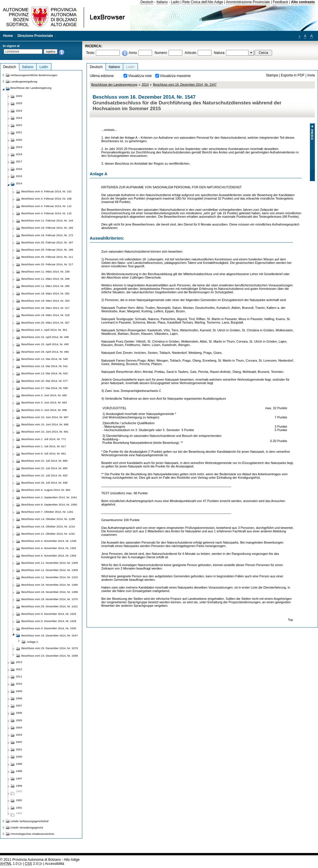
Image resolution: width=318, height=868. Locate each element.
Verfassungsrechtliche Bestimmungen (34, 75)
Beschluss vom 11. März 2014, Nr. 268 (45, 279)
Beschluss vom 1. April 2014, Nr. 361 (44, 330)
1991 (19, 808)
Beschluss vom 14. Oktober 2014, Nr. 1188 (48, 519)
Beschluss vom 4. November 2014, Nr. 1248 (49, 541)
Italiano (162, 2)
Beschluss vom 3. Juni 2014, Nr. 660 (44, 395)
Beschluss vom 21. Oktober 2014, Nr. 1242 (48, 534)
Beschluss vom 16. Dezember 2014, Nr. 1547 (185, 84)
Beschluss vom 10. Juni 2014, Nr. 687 (45, 417)
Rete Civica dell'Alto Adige (203, 2)
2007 (19, 706)
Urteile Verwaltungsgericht (27, 827)
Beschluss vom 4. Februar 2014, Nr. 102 (46, 191)
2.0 (31, 864)
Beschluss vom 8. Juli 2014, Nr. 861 (44, 453)
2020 (19, 140)
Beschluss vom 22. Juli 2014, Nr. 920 (44, 475)
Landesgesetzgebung (24, 81)
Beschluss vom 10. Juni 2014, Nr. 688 (45, 424)
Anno (133, 53)
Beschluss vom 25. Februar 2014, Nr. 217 (47, 264)
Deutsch (147, 2)
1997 (19, 778)
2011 (19, 676)
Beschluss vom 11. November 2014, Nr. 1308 (50, 563)
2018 (19, 154)
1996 (19, 786)
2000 (19, 757)
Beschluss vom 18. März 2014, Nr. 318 (45, 315)
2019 (19, 147)
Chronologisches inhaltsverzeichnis (32, 834)
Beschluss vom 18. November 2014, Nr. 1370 (50, 599)
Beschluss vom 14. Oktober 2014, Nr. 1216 (48, 526)
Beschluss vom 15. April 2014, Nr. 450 (45, 344)
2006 (19, 713)
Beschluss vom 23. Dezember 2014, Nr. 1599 (50, 656)
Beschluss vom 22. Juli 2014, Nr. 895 (44, 468)
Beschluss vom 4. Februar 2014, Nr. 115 (46, 213)
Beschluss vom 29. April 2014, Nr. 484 (45, 352)
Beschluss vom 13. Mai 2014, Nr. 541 (45, 366)
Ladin (175, 2)
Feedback (280, 2)
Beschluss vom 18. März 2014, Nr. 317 (45, 308)
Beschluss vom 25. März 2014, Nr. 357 (45, 323)
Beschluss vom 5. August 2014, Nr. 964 (46, 490)
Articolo (191, 53)
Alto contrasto (303, 2)
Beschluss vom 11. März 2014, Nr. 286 (45, 286)
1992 (19, 800)
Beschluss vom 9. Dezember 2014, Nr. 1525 (49, 614)
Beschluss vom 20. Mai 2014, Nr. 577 (45, 381)
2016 (19, 169)
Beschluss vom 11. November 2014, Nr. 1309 (50, 570)
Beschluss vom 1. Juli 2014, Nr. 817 (44, 446)
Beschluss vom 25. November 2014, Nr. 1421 (50, 606)
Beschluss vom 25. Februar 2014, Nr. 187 (47, 242)
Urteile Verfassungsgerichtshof (29, 821)
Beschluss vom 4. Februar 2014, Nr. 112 (46, 206)
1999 (19, 764)
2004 (19, 727)
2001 (19, 749)
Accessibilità (54, 864)
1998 (19, 771)
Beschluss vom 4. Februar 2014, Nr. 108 (46, 199)
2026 (19, 96)
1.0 (9, 864)
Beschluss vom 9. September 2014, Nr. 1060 (49, 505)
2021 (19, 132)
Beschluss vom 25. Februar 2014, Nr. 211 (47, 257)
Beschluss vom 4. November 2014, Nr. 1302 (49, 548)
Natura (219, 53)
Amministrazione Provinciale (248, 2)
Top (291, 620)
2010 (19, 684)
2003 (19, 735)
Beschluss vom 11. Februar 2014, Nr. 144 (47, 220)
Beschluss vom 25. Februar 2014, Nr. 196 (47, 250)
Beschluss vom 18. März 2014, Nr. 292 (45, 293)
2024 (19, 111)
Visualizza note (140, 76)
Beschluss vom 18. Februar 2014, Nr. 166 (47, 228)
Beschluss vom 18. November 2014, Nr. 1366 (50, 585)
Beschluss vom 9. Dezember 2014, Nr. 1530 (49, 628)
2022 (19, 125)
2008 (19, 698)
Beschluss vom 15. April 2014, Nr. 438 (45, 337)
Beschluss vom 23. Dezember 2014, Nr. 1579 (50, 648)
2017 (19, 161)
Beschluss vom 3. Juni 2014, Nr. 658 (44, 410)
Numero (161, 53)
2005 (19, 720)
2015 (19, 176)
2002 (19, 742)
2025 (19, 103)
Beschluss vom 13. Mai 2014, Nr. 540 (45, 359)
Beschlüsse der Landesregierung (114, 84)
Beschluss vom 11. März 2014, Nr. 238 (45, 272)
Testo (90, 53)
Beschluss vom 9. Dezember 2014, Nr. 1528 (49, 621)
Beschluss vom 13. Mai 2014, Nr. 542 (45, 373)
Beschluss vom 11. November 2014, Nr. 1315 (50, 577)
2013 (19, 662)
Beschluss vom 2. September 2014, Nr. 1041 (49, 497)
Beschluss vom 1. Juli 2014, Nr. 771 (44, 439)
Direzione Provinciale (35, 36)
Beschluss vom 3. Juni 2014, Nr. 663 (44, 402)
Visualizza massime (175, 76)
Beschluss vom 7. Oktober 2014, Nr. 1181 (47, 512)
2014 (145, 84)
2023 (19, 118)
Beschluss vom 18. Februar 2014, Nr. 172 (47, 235)
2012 (19, 669)
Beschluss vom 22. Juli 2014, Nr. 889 (44, 461)
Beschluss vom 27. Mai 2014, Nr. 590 (45, 388)
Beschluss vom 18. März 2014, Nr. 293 (45, 301)
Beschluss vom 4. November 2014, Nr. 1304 (49, 556)
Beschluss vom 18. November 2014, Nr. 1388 (50, 592)
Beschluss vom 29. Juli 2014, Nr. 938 (44, 483)
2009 (19, 691)
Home (8, 36)
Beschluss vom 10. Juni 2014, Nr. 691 (45, 432)
